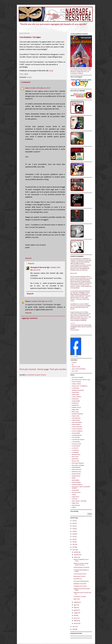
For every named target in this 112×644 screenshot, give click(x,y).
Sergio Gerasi (76, 497)
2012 (74, 550)
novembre (77, 555)
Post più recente (28, 369)
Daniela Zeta (75, 399)
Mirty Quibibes (76, 480)
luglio (75, 608)
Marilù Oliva (75, 459)
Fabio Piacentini (76, 420)
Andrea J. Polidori (76, 384)
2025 (74, 521)
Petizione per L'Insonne (79, 576)
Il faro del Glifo (76, 437)
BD (73, 365)
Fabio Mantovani (76, 418)
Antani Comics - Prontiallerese (80, 386)
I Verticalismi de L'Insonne (80, 586)
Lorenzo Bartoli (76, 446)
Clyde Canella (75, 395)
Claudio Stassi (76, 392)
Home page (43, 369)
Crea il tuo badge (74, 356)
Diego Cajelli (75, 410)
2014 (74, 545)
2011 (74, 627)
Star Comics (75, 371)
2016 (74, 539)
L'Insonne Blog (76, 442)
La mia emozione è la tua (80, 574)
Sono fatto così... (78, 579)
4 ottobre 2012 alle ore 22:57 (40, 88)
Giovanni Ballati (76, 433)
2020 (74, 529)
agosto (76, 605)
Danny (28, 301)
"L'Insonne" (87, 296)
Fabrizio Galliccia (76, 425)
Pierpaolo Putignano (77, 485)
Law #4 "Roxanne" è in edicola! (81, 567)
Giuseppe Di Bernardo (38, 268)
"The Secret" (80, 299)
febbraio (76, 621)
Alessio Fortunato (76, 382)
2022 (74, 526)
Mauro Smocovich (77, 470)
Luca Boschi (75, 448)
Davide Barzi (75, 403)
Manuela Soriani (76, 455)
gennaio (76, 623)
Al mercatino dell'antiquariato (81, 581)
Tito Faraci (75, 499)
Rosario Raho (75, 490)
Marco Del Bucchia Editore (79, 369)
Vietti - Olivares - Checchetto (79, 501)
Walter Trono (75, 503)
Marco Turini (75, 457)
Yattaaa (74, 507)
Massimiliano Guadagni (78, 465)
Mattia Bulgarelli (76, 467)
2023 (74, 523)
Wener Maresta (76, 505)
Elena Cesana (75, 412)
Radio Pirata (77, 599)
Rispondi (28, 258)
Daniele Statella (76, 401)
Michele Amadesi (76, 474)
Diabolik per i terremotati (80, 584)
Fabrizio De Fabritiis (77, 423)
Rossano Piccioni (76, 493)
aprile (75, 616)
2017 (74, 537)
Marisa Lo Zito (76, 461)
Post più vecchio (58, 369)
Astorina (74, 363)
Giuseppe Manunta (77, 435)
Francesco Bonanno (77, 429)
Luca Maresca (76, 450)
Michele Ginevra (76, 476)
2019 (74, 531)
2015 (74, 542)
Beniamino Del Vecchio (78, 390)
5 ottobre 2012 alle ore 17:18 (41, 301)
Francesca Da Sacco (77, 427)
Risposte (31, 264)
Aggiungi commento (30, 318)
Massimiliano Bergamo (78, 463)
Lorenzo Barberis (75, 330)
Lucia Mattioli (75, 452)
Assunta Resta (76, 388)
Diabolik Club (75, 405)
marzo (76, 618)
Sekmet (74, 495)
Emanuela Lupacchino (77, 414)
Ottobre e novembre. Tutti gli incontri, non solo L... (81, 564)
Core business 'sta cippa (30, 37)
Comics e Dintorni (77, 397)
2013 (74, 547)
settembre (77, 602)
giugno (76, 610)
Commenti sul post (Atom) (36, 375)
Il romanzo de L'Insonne (78, 440)
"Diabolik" (73, 260)
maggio (76, 613)
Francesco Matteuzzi (77, 431)
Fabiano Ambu (76, 416)
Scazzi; (29, 77)
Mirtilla (74, 478)
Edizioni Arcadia (76, 367)
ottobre (76, 557)
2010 (74, 629)
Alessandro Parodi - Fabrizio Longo (81, 380)
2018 (74, 534)
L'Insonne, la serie (77, 444)
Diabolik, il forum (76, 407)
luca (27, 88)
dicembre (76, 552)
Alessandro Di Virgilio (78, 378)
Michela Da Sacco (76, 472)
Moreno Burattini (76, 482)
